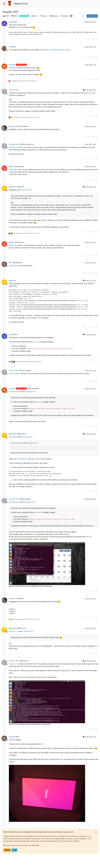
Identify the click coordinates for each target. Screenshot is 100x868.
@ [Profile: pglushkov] (13, 266)
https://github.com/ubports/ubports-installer (55, 50)
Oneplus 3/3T (24, 16)
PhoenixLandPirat (15, 126)
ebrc (10, 263)
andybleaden (13, 22)
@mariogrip (20, 167)
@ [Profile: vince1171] (13, 631)
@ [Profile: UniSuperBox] (14, 374)
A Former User (14, 90)
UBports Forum (21, 4)
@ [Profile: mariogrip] (13, 170)
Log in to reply (92, 16)
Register (7, 850)
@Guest (25, 126)
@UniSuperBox (25, 371)
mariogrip (12, 65)
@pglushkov (18, 263)
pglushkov (12, 187)
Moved (14, 16)
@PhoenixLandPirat (27, 144)
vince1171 (12, 599)
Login (14, 850)
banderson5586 (14, 737)
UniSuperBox (13, 335)
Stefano (11, 166)
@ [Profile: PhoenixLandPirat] (16, 147)
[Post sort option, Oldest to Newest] (83, 16)
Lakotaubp (12, 47)
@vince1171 (22, 628)
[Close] (96, 832)
